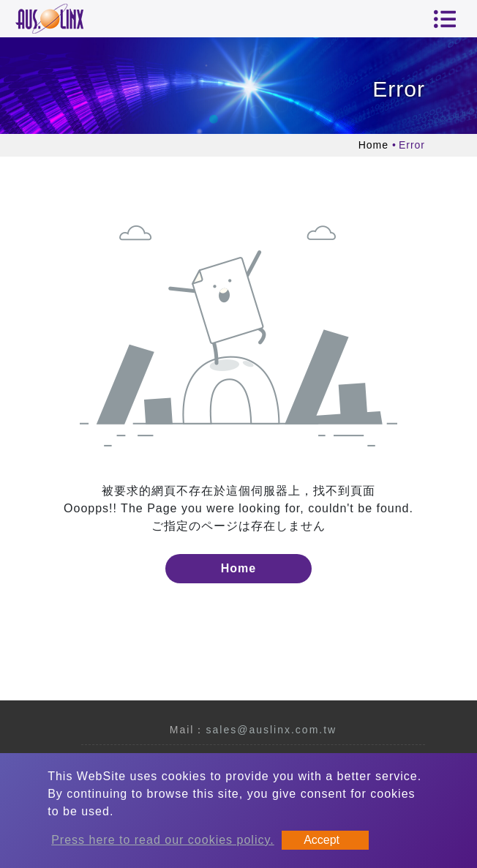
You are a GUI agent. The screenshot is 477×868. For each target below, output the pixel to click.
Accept (322, 840)
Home (373, 145)
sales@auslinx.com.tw (271, 730)
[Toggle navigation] (445, 19)
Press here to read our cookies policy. (163, 840)
